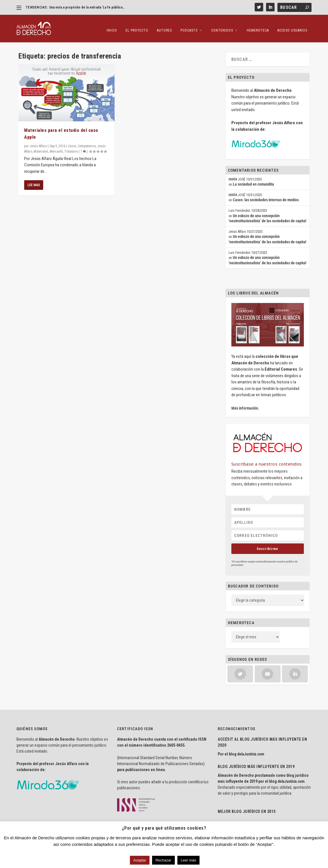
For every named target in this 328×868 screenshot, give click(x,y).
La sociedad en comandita (253, 180)
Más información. (245, 404)
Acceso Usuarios (292, 26)
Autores (164, 26)
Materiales (41, 148)
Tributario (71, 148)
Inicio (112, 26)
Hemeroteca (258, 26)
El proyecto (137, 26)
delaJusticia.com (251, 750)
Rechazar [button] (163, 860)
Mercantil (56, 148)
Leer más (188, 860)
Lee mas (34, 181)
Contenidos (222, 26)
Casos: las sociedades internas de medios (266, 196)
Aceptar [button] (140, 860)
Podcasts (189, 26)
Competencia (87, 142)
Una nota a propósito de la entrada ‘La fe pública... (87, 7)
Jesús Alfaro (38, 142)
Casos (72, 142)
